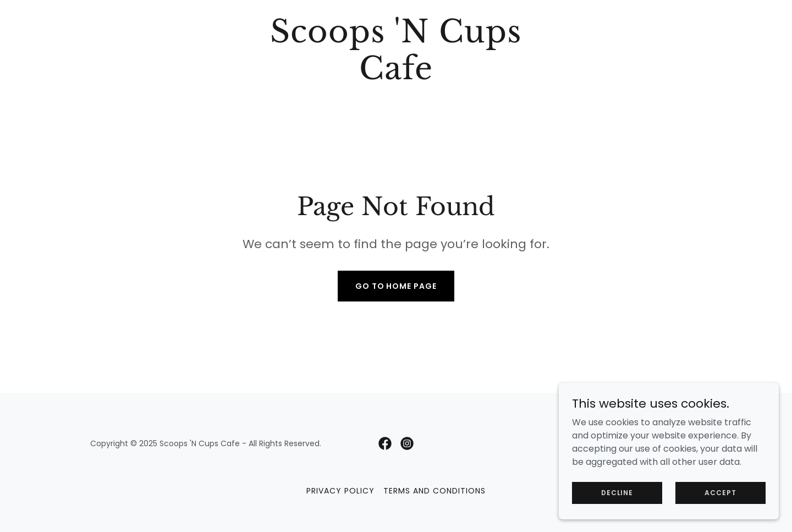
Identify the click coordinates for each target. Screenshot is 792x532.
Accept (720, 500)
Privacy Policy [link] (340, 491)
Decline (617, 500)
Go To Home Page (396, 286)
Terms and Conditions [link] (435, 491)
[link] (396, 76)
